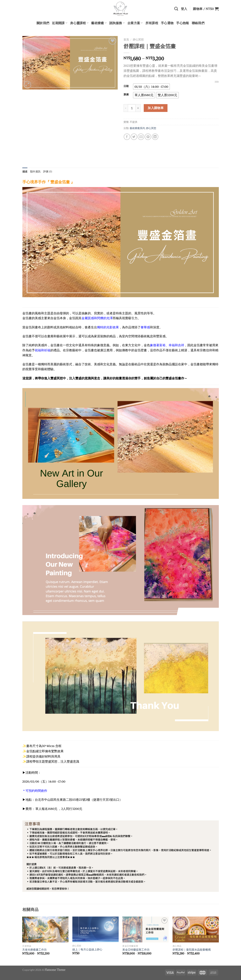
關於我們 (43, 23)
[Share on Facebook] (127, 137)
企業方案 (135, 23)
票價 (126, 95)
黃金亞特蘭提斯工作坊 (136, 950)
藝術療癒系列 (137, 128)
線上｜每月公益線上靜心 (87, 949)
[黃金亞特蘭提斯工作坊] (145, 930)
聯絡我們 (198, 23)
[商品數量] (132, 108)
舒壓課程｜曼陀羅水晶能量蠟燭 (192, 950)
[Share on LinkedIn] (155, 137)
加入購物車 (156, 108)
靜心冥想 (138, 40)
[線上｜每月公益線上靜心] (96, 929)
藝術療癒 (99, 23)
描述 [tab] (25, 171)
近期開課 (60, 23)
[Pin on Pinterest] (148, 137)
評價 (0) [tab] (48, 171)
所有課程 (152, 23)
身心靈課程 (79, 23)
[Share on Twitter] (134, 137)
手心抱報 (183, 23)
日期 (126, 86)
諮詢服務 (117, 23)
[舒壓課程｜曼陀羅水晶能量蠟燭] (196, 930)
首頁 (126, 40)
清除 (217, 82)
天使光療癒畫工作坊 (34, 950)
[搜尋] (176, 9)
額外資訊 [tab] (35, 171)
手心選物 (167, 23)
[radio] (151, 87)
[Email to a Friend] (141, 137)
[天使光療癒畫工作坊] (45, 930)
